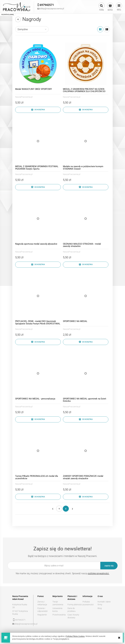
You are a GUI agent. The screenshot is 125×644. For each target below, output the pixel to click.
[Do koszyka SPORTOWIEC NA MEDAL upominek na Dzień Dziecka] (86, 419)
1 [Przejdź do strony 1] (59, 509)
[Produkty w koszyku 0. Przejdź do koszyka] (110, 7)
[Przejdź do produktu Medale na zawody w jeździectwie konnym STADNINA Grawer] (86, 141)
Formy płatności (75, 605)
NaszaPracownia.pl (24, 97)
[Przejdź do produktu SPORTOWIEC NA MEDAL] (86, 296)
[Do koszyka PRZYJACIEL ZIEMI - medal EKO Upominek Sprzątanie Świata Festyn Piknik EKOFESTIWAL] (38, 342)
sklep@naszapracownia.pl (22, 624)
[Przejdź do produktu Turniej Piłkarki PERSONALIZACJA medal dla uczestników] (38, 451)
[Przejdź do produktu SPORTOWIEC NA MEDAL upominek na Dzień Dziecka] (86, 373)
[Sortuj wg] (32, 29)
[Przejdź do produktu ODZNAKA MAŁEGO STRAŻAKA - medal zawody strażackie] (86, 219)
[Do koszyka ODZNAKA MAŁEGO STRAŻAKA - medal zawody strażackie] (86, 265)
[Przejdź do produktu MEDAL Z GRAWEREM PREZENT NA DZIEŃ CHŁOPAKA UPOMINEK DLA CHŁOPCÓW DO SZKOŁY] (86, 64)
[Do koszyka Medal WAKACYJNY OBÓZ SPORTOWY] (38, 110)
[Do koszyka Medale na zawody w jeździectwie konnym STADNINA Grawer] (86, 187)
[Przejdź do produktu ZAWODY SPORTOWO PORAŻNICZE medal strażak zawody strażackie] (86, 451)
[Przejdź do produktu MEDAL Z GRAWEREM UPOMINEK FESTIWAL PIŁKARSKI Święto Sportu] (38, 141)
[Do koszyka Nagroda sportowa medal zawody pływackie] (38, 265)
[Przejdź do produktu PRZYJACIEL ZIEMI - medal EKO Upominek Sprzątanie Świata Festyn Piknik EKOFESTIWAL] (38, 296)
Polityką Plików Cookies (75, 636)
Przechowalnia (59, 615)
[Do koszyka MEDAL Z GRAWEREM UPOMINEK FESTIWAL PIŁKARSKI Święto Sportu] (38, 187)
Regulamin (42, 615)
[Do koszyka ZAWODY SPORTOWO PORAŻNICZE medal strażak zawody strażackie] (86, 497)
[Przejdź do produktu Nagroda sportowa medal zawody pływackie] (38, 219)
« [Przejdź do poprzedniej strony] (53, 509)
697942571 (20, 620)
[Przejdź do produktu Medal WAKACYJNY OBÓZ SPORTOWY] (38, 64)
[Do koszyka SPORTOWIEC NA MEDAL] (86, 342)
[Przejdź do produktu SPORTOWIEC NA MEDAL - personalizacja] (38, 373)
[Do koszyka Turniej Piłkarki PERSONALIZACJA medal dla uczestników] (38, 497)
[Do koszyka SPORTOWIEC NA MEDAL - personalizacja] (38, 419)
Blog (100, 608)
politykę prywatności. (99, 573)
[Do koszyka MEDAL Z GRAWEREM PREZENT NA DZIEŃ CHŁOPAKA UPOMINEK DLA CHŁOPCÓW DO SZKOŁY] (86, 110)
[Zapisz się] (109, 566)
